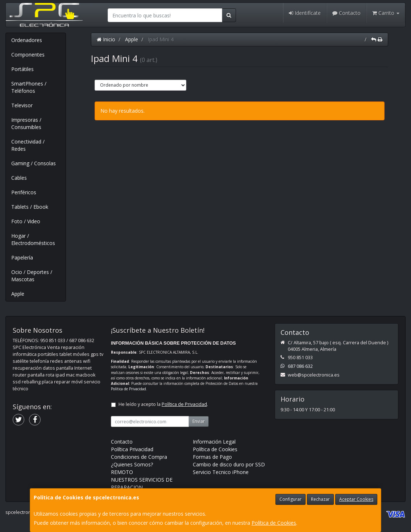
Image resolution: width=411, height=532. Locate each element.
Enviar (199, 421)
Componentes (28, 55)
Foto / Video (26, 221)
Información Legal (214, 442)
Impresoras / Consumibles (26, 123)
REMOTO (122, 472)
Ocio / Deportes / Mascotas (32, 276)
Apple (18, 294)
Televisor (22, 105)
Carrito (386, 13)
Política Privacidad (132, 449)
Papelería (22, 257)
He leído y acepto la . (163, 404)
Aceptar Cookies (356, 499)
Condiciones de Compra (139, 457)
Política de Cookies (274, 523)
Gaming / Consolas (34, 163)
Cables (19, 178)
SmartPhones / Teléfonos (29, 87)
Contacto (346, 13)
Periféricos (24, 192)
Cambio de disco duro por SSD (229, 464)
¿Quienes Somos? (132, 464)
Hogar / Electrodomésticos (33, 239)
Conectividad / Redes (28, 145)
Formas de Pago (212, 457)
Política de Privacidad (128, 389)
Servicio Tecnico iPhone (221, 472)
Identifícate (305, 13)
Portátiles (22, 69)
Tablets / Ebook (30, 207)
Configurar (290, 499)
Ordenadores (27, 40)
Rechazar (320, 499)
